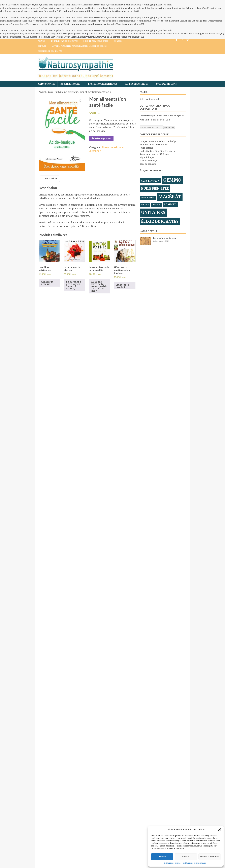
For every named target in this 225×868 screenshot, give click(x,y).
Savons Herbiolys (148, 161)
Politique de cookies (173, 863)
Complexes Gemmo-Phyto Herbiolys (158, 141)
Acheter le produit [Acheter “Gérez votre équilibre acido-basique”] (123, 286)
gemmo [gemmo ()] (172, 180)
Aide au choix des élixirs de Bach (155, 120)
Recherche (169, 127)
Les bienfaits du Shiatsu (165, 238)
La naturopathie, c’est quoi (64, 41)
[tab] (50, 179)
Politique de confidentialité (195, 863)
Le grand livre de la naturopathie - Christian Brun (99, 286)
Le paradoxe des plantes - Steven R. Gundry (74, 285)
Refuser (186, 856)
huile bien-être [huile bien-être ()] (155, 189)
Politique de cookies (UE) (50, 51)
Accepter (162, 856)
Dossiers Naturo (70, 84)
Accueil (42, 41)
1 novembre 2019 (162, 241)
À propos (118, 41)
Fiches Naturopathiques (103, 84)
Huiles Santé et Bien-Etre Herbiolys (157, 151)
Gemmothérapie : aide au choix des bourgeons (162, 116)
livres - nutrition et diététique (63, 92)
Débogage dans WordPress (199, 8)
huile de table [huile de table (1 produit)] (148, 198)
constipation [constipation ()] (150, 181)
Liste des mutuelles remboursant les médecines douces (79, 46)
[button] (219, 830)
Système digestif (166, 84)
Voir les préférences (210, 856)
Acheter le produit (101, 138)
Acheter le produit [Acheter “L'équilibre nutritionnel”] (47, 283)
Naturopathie (46, 84)
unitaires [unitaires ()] (153, 212)
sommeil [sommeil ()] (170, 205)
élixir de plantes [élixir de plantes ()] (160, 221)
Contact (42, 46)
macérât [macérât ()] (170, 197)
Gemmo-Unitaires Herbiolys (154, 145)
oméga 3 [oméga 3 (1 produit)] (145, 205)
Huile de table (146, 148)
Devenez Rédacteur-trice (96, 41)
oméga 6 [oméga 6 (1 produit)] (156, 205)
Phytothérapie (147, 157)
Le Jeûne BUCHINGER (137, 84)
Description (50, 179)
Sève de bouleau (148, 164)
